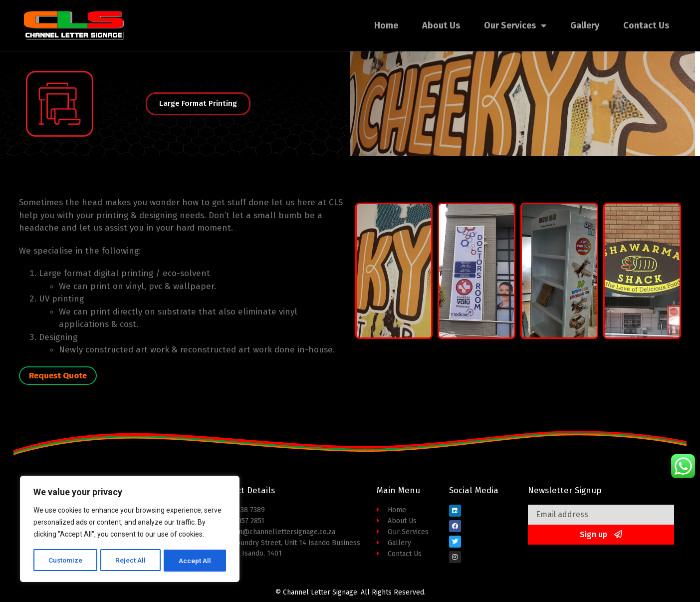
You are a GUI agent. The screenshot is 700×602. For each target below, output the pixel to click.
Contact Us (646, 25)
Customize (66, 561)
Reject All (131, 561)
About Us (441, 25)
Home (386, 25)
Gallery (585, 25)
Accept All (195, 561)
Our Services (515, 25)
